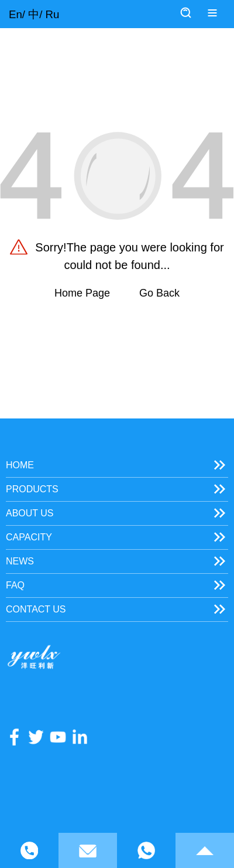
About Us (30, 513)
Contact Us (36, 609)
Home (20, 465)
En (16, 14)
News (20, 561)
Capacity (29, 537)
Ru (53, 14)
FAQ (15, 585)
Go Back (159, 293)
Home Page (82, 293)
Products (32, 489)
